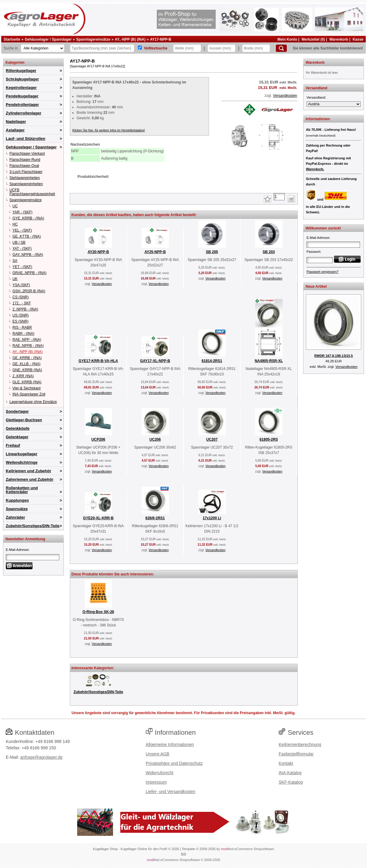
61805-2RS (269, 439)
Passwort (313, 252)
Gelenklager (17, 437)
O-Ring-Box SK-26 (98, 612)
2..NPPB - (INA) (25, 309)
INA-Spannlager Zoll (29, 394)
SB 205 (212, 252)
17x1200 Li (212, 518)
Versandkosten (285, 96)
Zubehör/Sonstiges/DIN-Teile (33, 526)
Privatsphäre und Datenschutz (174, 763)
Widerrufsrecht (160, 773)
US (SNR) (21, 315)
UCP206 (98, 439)
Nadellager (16, 122)
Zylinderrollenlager (24, 113)
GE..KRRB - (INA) (27, 358)
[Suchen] (281, 48)
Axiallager (15, 130)
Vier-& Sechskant (27, 388)
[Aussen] (221, 48)
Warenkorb (339, 39)
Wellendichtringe (22, 462)
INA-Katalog (290, 773)
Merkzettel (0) (313, 39)
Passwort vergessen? (322, 272)
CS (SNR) (21, 297)
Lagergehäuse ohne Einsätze (33, 402)
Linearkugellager (22, 454)
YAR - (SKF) (22, 212)
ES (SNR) (21, 321)
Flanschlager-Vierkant (27, 154)
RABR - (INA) (23, 334)
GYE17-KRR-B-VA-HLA (98, 361)
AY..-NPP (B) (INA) (130, 39)
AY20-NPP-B (98, 252)
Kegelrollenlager (21, 88)
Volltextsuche (156, 48)
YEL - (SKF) (22, 230)
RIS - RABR (22, 327)
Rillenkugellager (21, 71)
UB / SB (19, 242)
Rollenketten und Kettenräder (22, 490)
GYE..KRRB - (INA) (28, 218)
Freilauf (13, 445)
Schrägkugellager (22, 79)
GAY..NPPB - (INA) (28, 255)
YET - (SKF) (22, 267)
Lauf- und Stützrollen (26, 139)
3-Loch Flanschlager (26, 172)
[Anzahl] (279, 197)
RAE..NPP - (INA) (27, 340)
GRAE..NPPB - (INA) (29, 273)
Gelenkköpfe (18, 428)
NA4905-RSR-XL (269, 361)
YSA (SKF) (21, 285)
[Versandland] (334, 104)
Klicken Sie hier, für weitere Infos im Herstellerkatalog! (109, 130)
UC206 (155, 439)
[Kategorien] (43, 48)
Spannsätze (17, 509)
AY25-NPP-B (155, 252)
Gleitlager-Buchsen (24, 420)
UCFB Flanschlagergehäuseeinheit (32, 192)
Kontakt (286, 763)
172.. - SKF (22, 303)
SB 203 (269, 252)
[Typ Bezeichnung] (102, 48)
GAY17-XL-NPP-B (155, 361)
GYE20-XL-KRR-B (98, 518)
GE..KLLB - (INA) (26, 364)
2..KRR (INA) (23, 376)
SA (15, 261)
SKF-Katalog (291, 782)
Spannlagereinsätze (93, 39)
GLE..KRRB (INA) (27, 382)
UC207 (212, 439)
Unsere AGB (158, 754)
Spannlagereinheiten (26, 184)
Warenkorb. (315, 169)
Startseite (12, 39)
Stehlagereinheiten (25, 178)
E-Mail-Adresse (17, 550)
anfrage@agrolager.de (41, 757)
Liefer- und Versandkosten (171, 792)
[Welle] (187, 48)
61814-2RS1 (212, 361)
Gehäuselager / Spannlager (48, 39)
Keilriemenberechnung (300, 744)
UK (15, 279)
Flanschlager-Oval (24, 166)
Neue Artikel (316, 287)
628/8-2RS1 (155, 518)
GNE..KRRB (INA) (27, 370)
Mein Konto (287, 39)
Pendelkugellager (22, 96)
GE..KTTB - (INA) (27, 236)
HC (15, 224)
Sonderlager (17, 411)
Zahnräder (15, 517)
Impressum (156, 782)
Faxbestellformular (296, 754)
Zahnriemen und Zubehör (30, 479)
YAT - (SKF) (22, 249)
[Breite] (256, 48)
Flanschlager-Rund (25, 160)
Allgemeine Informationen (170, 744)
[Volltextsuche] (140, 47)
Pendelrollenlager (22, 105)
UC (15, 206)
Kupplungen (17, 500)
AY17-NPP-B (160, 39)
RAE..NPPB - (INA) (28, 346)
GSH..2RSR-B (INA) (29, 291)
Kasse (358, 39)
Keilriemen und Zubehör (29, 471)
